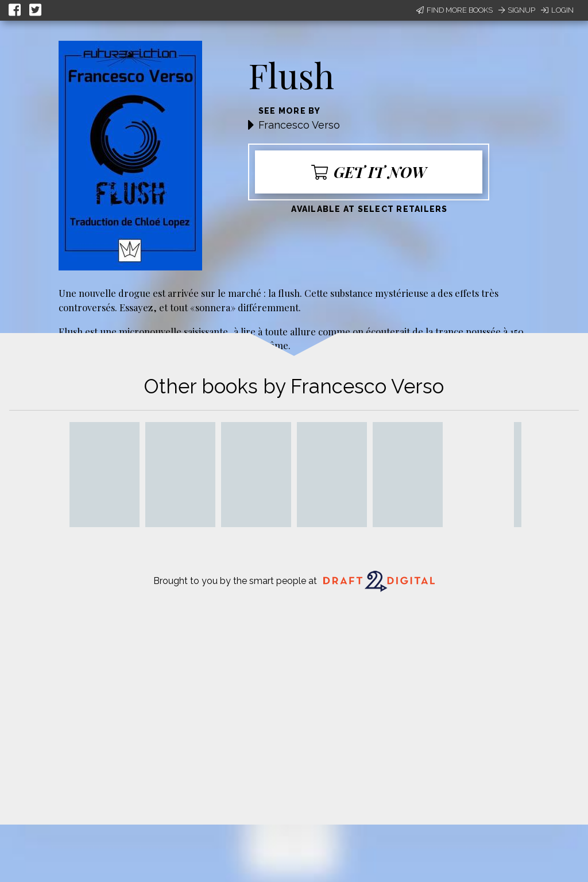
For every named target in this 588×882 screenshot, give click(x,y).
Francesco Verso (299, 125)
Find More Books (454, 10)
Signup (517, 10)
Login (557, 10)
